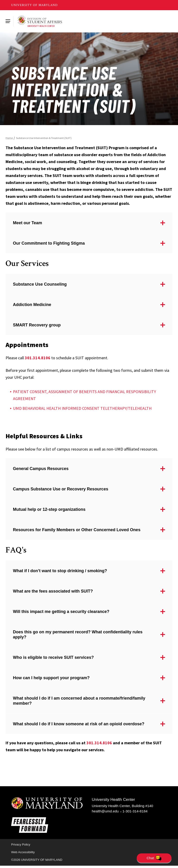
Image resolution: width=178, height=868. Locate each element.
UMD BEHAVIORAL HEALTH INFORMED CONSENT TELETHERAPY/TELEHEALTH (83, 409)
